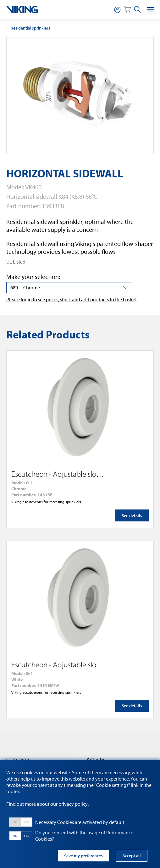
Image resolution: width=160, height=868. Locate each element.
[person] (117, 10)
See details (132, 515)
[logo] (22, 10)
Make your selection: (33, 277)
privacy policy (73, 804)
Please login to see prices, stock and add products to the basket (72, 299)
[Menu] (150, 10)
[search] (137, 10)
